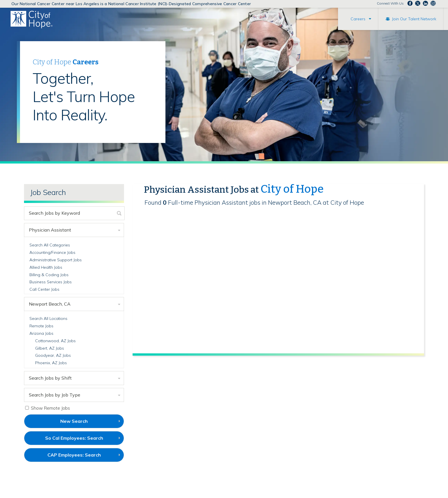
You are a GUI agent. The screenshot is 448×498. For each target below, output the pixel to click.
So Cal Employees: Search (84, 440)
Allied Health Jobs (46, 267)
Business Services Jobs (51, 282)
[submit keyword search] (119, 213)
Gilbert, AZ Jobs (50, 348)
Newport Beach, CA (50, 304)
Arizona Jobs (41, 333)
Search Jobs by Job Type (55, 395)
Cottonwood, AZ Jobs (55, 341)
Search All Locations (48, 318)
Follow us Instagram (433, 3)
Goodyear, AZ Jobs (53, 355)
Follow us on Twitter (418, 3)
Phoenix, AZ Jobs (51, 363)
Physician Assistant (50, 230)
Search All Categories (50, 245)
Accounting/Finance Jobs (52, 252)
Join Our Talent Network (414, 19)
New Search (74, 421)
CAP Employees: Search (84, 457)
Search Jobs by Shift (50, 378)
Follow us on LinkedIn (425, 3)
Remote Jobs (41, 326)
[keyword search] (69, 213)
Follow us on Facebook (410, 3)
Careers (358, 19)
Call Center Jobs (44, 289)
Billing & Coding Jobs (49, 275)
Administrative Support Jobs (56, 260)
